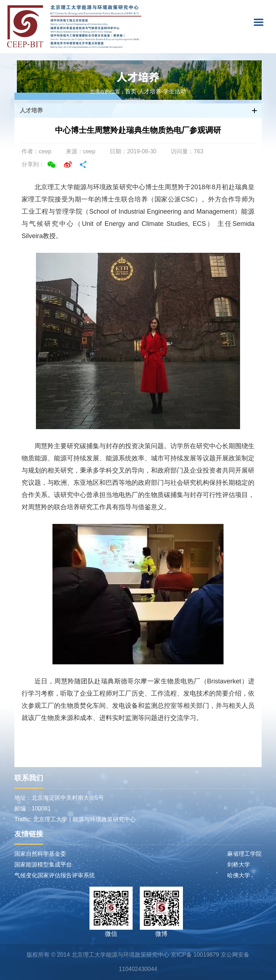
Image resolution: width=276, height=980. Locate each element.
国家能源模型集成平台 (43, 865)
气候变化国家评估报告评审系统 (55, 875)
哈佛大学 (239, 875)
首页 (131, 92)
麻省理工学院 (244, 854)
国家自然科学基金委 (40, 854)
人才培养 (138, 76)
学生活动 (175, 92)
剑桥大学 (239, 865)
